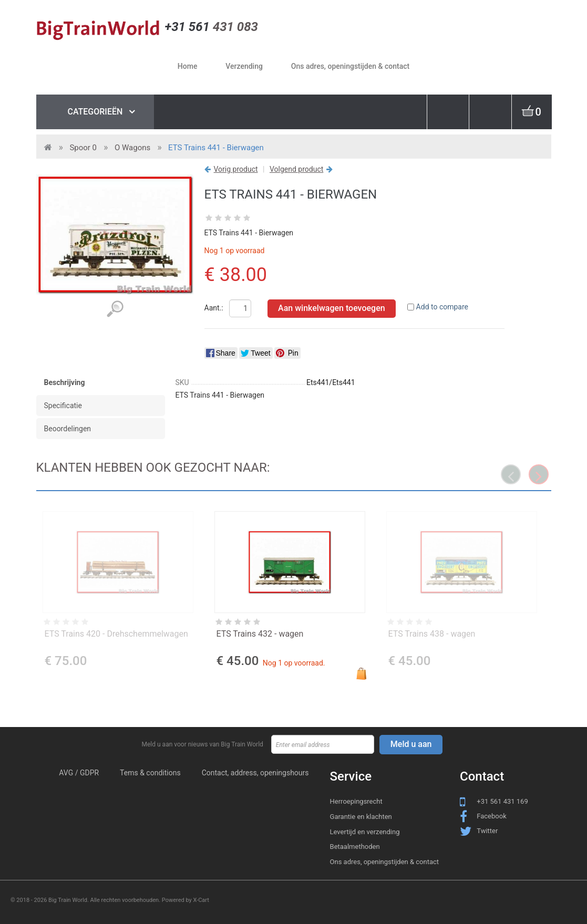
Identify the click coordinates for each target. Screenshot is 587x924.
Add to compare (442, 307)
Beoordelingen (68, 429)
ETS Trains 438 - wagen (432, 634)
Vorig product (236, 169)
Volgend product (296, 169)
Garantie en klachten (361, 817)
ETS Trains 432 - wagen (260, 634)
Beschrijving (65, 382)
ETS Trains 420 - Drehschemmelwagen (116, 634)
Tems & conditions (150, 773)
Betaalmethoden (355, 847)
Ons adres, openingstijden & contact (385, 862)
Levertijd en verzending (365, 832)
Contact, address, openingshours (255, 773)
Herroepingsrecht (356, 801)
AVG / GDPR (79, 773)
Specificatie (63, 406)
